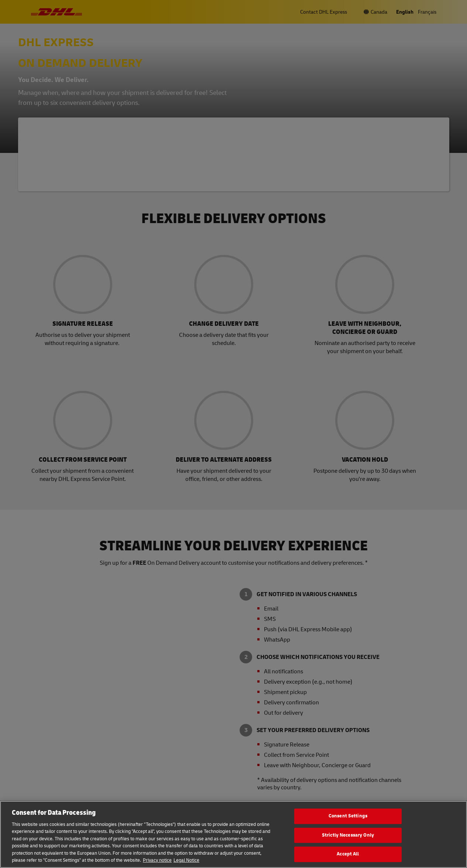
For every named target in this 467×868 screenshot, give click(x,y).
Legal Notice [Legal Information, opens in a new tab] (186, 860)
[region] (233, 834)
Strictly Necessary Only (348, 835)
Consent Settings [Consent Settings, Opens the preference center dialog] (348, 816)
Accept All (348, 854)
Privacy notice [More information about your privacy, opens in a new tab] (157, 860)
